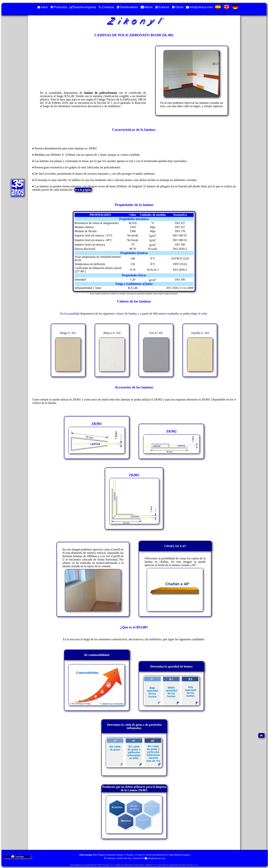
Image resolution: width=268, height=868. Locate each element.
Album (146, 7)
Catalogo (17, 856)
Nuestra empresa (83, 7)
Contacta (106, 7)
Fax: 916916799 (136, 858)
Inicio (42, 7)
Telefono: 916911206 (116, 858)
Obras (177, 7)
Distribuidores (127, 7)
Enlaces (162, 7)
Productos (58, 7)
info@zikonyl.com (199, 7)
